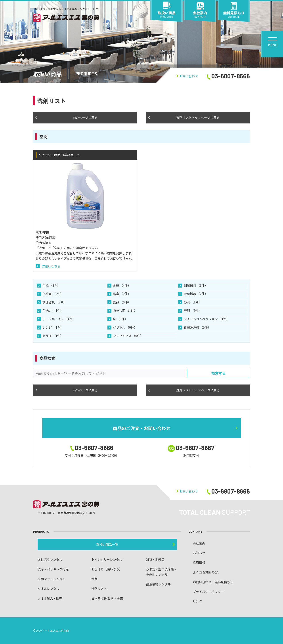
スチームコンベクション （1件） (207, 319)
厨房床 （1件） (53, 336)
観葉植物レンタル (158, 584)
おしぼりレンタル (50, 559)
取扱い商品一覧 (107, 544)
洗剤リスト (99, 589)
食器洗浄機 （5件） (197, 327)
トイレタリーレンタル (107, 559)
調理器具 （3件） (196, 285)
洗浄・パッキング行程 (53, 569)
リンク (197, 601)
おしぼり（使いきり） (107, 569)
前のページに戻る (85, 117)
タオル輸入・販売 (50, 598)
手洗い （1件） (53, 311)
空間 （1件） (193, 311)
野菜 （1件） (193, 302)
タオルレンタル (48, 589)
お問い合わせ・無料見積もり (213, 582)
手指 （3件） (51, 285)
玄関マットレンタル (52, 579)
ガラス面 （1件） (125, 311)
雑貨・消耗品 (155, 559)
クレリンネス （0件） (128, 336)
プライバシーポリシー (208, 592)
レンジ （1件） (53, 327)
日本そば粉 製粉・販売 (107, 598)
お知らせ (199, 553)
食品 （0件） (122, 302)
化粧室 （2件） (53, 294)
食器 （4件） (122, 285)
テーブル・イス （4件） (59, 319)
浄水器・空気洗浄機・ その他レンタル (161, 572)
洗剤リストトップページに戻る (198, 117)
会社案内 (199, 543)
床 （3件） (120, 319)
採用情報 (199, 563)
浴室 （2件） (122, 294)
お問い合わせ (187, 76)
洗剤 (94, 579)
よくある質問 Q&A (206, 572)
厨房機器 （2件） (196, 294)
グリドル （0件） (125, 327)
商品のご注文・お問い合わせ (141, 428)
